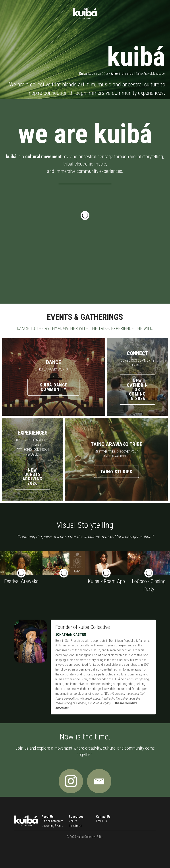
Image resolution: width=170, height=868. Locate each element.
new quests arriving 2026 (33, 477)
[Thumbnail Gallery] (64, 563)
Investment (76, 826)
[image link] (71, 781)
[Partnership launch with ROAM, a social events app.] (106, 563)
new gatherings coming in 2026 (137, 390)
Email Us (101, 821)
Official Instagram (52, 821)
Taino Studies (117, 472)
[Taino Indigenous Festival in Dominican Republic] (21, 563)
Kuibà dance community (54, 387)
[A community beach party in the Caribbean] (149, 563)
